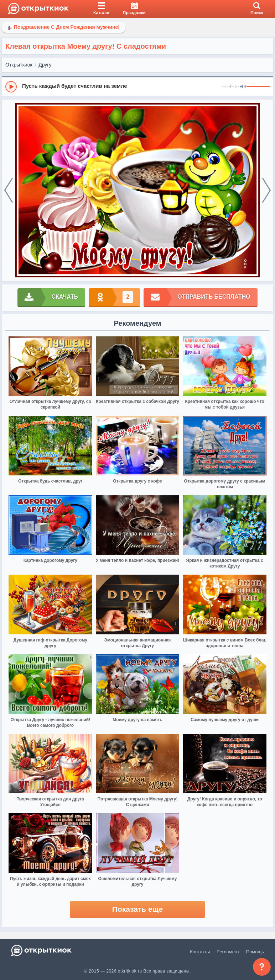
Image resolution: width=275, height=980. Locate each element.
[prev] (9, 190)
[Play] (11, 87)
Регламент (228, 952)
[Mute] (243, 87)
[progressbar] (258, 87)
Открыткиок (19, 65)
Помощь (255, 952)
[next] (266, 190)
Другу (45, 65)
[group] (137, 86)
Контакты (200, 952)
